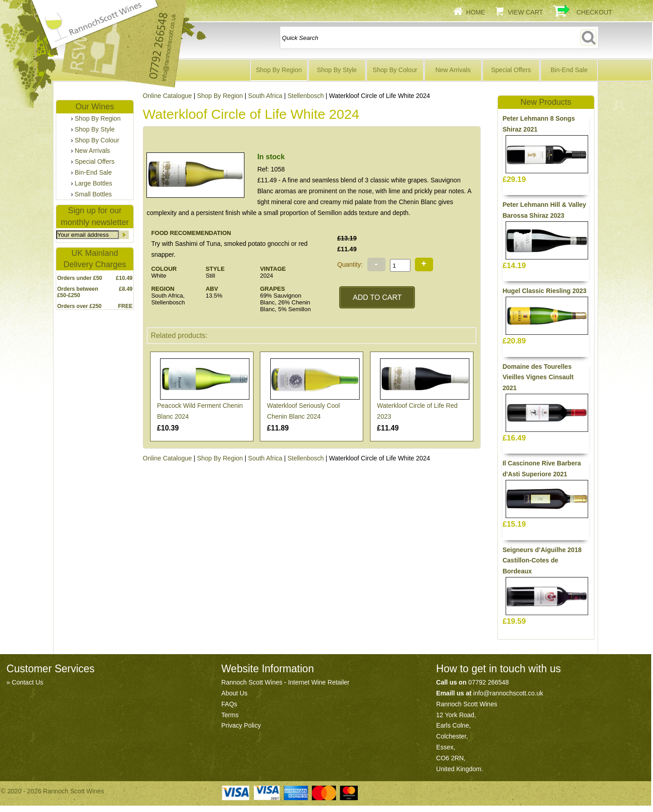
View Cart (526, 12)
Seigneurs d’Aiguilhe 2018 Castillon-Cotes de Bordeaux (542, 561)
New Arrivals (453, 70)
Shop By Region (279, 70)
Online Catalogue (167, 458)
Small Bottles (93, 194)
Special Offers (511, 70)
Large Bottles (94, 183)
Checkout (594, 12)
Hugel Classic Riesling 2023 (544, 291)
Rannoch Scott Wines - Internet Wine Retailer (285, 682)
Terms (230, 715)
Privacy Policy (241, 725)
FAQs (229, 704)
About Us (234, 693)
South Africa (265, 96)
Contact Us (27, 682)
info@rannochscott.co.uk (508, 693)
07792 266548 (489, 682)
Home (476, 12)
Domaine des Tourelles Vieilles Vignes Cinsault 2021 (538, 377)
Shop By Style (337, 70)
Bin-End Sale (569, 70)
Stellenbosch (306, 96)
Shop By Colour (395, 70)
